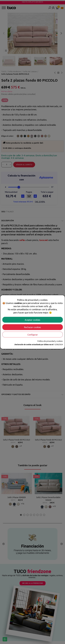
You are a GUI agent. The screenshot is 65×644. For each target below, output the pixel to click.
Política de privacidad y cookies (50, 341)
